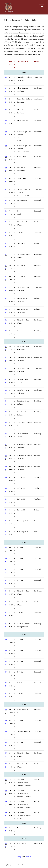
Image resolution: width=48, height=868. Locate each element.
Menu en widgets (42, 10)
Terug (19, 857)
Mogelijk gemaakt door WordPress (14, 865)
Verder (29, 857)
